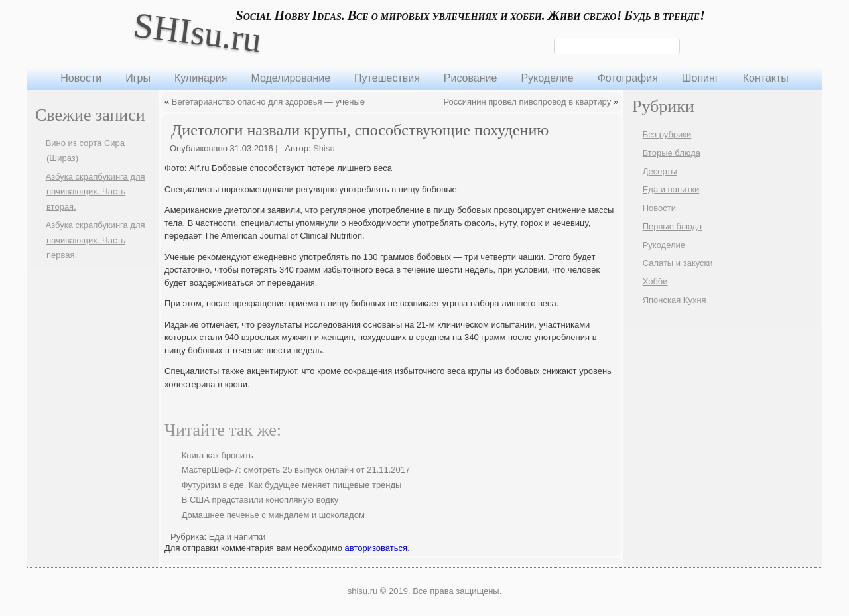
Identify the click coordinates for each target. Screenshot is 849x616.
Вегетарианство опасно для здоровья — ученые (268, 102)
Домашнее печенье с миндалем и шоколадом (273, 515)
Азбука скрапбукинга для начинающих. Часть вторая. (96, 192)
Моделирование (291, 78)
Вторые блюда (672, 153)
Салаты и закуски (678, 263)
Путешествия (387, 78)
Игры (138, 78)
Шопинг (700, 78)
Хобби (655, 281)
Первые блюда (673, 226)
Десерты (660, 171)
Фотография (628, 78)
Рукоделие (547, 78)
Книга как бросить (218, 455)
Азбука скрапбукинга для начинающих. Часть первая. (96, 240)
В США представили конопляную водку (260, 500)
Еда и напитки (237, 537)
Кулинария (201, 78)
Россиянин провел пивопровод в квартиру (527, 102)
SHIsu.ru (197, 32)
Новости (81, 78)
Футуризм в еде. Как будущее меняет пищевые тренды (292, 485)
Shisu (324, 148)
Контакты (766, 78)
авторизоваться (376, 548)
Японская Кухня (675, 300)
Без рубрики (667, 134)
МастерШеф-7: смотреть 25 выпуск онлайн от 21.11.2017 (296, 470)
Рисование (471, 78)
